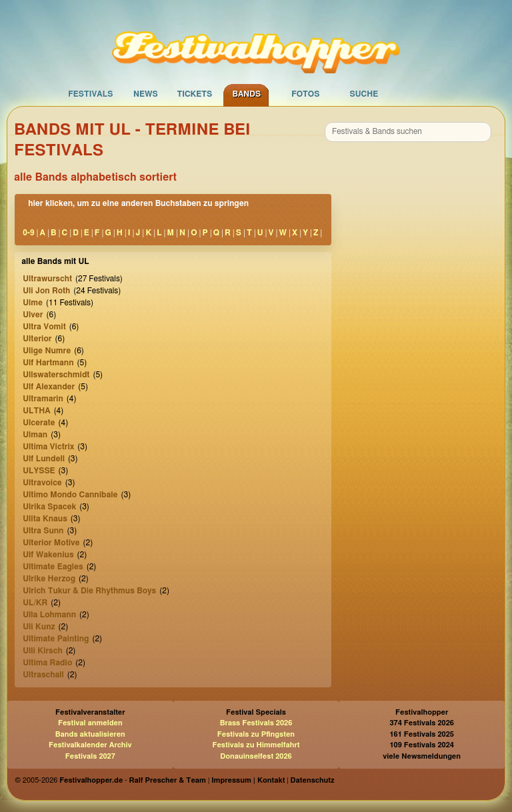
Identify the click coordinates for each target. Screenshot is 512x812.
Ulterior (37, 339)
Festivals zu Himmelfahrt (256, 745)
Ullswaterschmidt (56, 375)
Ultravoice (42, 483)
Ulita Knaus (45, 519)
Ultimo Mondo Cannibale (70, 495)
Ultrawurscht (47, 279)
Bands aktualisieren (90, 734)
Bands (246, 94)
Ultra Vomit (44, 327)
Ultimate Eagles (53, 567)
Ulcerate (39, 423)
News (146, 94)
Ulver (33, 315)
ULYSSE (39, 471)
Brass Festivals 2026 (256, 723)
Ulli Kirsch (42, 651)
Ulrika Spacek (49, 507)
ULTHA (36, 411)
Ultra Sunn (43, 531)
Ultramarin (43, 399)
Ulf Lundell (44, 459)
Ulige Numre (47, 351)
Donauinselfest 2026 (256, 756)
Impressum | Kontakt (248, 780)
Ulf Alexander (49, 387)
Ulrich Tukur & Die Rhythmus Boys (89, 591)
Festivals (90, 94)
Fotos (305, 94)
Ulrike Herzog (49, 579)
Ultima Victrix (48, 447)
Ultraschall (43, 675)
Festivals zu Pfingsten (256, 734)
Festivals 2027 (90, 756)
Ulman (35, 435)
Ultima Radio (47, 663)
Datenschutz (313, 780)
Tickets (194, 94)
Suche (364, 94)
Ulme (33, 303)
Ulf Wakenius (48, 555)
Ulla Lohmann (49, 615)
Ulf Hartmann (48, 363)
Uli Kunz (39, 627)
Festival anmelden (90, 723)
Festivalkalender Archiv (90, 745)
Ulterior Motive (51, 543)
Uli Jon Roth (46, 291)
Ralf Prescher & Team (168, 780)
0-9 (28, 233)
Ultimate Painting (56, 639)
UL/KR (35, 603)
